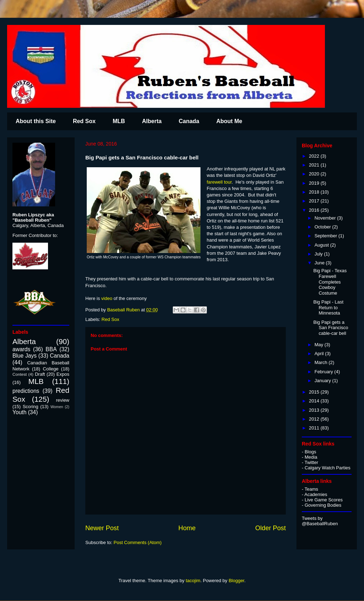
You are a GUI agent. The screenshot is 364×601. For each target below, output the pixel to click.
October (323, 227)
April (320, 354)
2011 (315, 428)
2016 (315, 210)
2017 (315, 201)
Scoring (31, 407)
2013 (315, 410)
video (107, 298)
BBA (51, 349)
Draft (40, 374)
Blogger (236, 581)
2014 (315, 401)
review (63, 400)
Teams (311, 489)
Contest (20, 374)
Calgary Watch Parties (328, 468)
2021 (315, 165)
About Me (229, 121)
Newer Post (102, 528)
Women (57, 407)
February (325, 372)
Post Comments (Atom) (138, 542)
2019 (315, 183)
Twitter (311, 462)
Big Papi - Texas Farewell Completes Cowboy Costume (330, 282)
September (326, 236)
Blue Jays (25, 356)
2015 (315, 392)
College (50, 369)
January (323, 381)
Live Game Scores (324, 500)
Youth (19, 412)
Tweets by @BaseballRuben (320, 521)
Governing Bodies (323, 505)
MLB (119, 121)
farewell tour (219, 182)
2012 (315, 419)
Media (311, 457)
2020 (315, 174)
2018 (315, 192)
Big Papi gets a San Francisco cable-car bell (331, 328)
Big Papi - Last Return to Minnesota (328, 307)
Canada (189, 121)
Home (187, 528)
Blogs (311, 452)
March (322, 362)
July (319, 254)
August (322, 245)
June (320, 263)
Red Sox (84, 121)
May (320, 345)
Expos (63, 374)
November (326, 218)
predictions (26, 391)
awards (21, 349)
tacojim (193, 581)
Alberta (152, 121)
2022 (315, 156)
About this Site (36, 121)
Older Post (271, 528)
